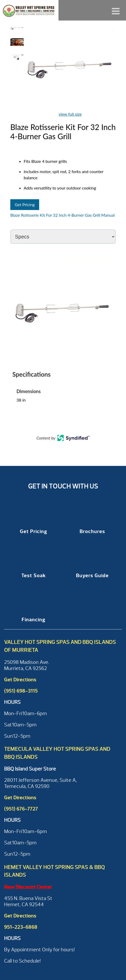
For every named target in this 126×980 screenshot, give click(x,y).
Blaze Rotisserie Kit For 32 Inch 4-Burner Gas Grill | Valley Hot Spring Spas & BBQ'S (29, 10)
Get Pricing (25, 204)
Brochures (92, 531)
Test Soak (34, 576)
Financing (33, 620)
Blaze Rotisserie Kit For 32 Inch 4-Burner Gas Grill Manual (62, 215)
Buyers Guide (92, 576)
